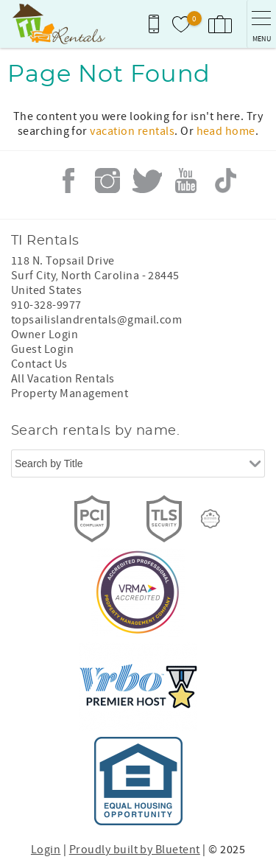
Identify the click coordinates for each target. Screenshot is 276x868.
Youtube (186, 181)
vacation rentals (132, 131)
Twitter (147, 181)
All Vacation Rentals (63, 379)
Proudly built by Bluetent (135, 850)
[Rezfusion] (210, 519)
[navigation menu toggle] (261, 24)
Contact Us (39, 364)
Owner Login (45, 335)
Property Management (70, 393)
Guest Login (42, 349)
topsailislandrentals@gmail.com (96, 320)
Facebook (68, 181)
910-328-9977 (46, 305)
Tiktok (225, 181)
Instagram (107, 181)
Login (46, 850)
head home (226, 131)
